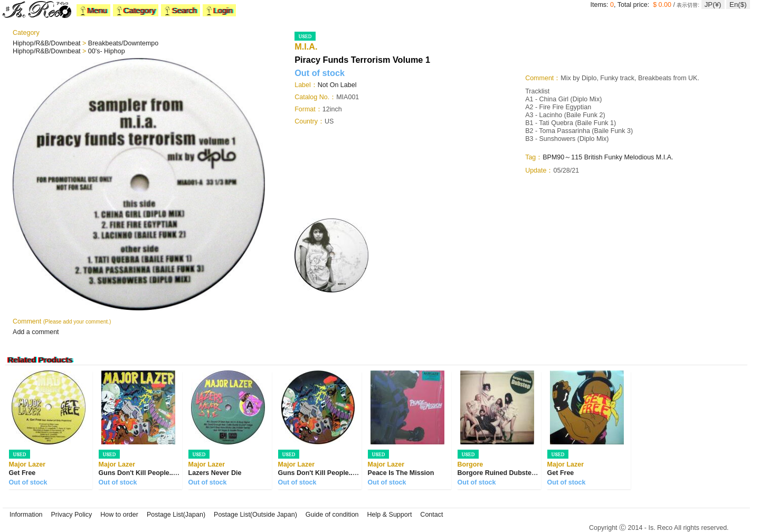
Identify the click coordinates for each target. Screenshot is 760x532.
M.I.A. (665, 157)
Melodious (639, 157)
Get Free (22, 473)
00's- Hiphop (107, 51)
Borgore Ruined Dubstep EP (502, 473)
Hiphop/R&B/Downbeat (47, 43)
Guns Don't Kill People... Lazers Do (154, 473)
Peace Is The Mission (401, 473)
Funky (613, 157)
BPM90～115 (562, 157)
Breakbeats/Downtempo (123, 43)
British (593, 157)
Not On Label (337, 85)
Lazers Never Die (215, 473)
